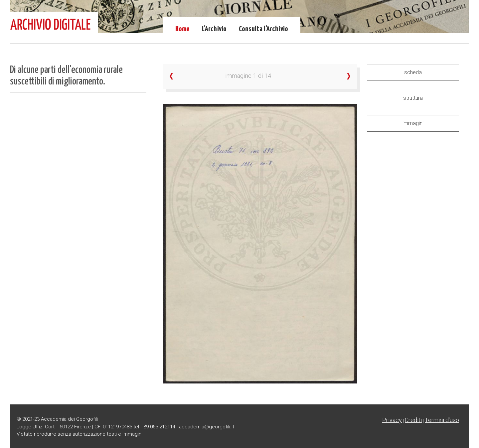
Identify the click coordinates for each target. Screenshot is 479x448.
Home (182, 29)
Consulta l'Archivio (263, 29)
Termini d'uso (442, 420)
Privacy (392, 420)
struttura (413, 98)
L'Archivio (214, 29)
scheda (413, 72)
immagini (413, 123)
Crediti (413, 420)
